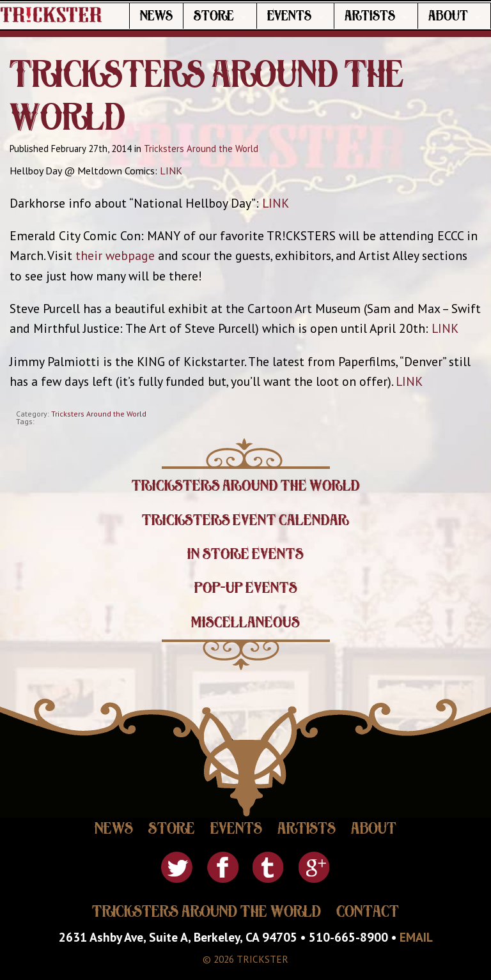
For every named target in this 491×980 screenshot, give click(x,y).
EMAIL (416, 937)
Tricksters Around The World (207, 911)
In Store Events (245, 554)
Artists (370, 16)
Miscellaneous (245, 622)
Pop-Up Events (246, 588)
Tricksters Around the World (201, 149)
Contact (368, 911)
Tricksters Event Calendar (245, 520)
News (156, 16)
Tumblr (268, 867)
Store (214, 16)
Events (289, 16)
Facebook (223, 867)
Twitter (177, 867)
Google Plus (314, 867)
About (448, 16)
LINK (171, 171)
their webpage (115, 255)
